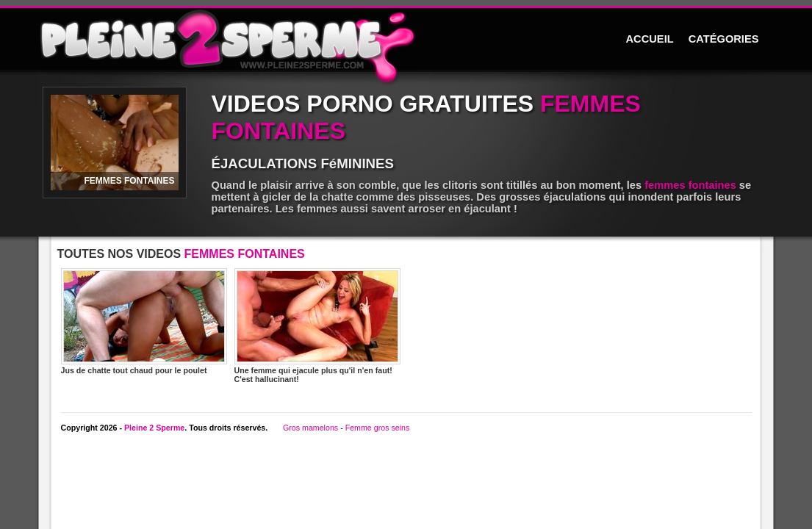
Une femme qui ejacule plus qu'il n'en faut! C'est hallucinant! (317, 326)
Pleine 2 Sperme (154, 428)
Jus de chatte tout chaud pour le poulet (144, 321)
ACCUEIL (650, 39)
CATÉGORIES (724, 39)
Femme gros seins (378, 428)
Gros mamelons (310, 428)
